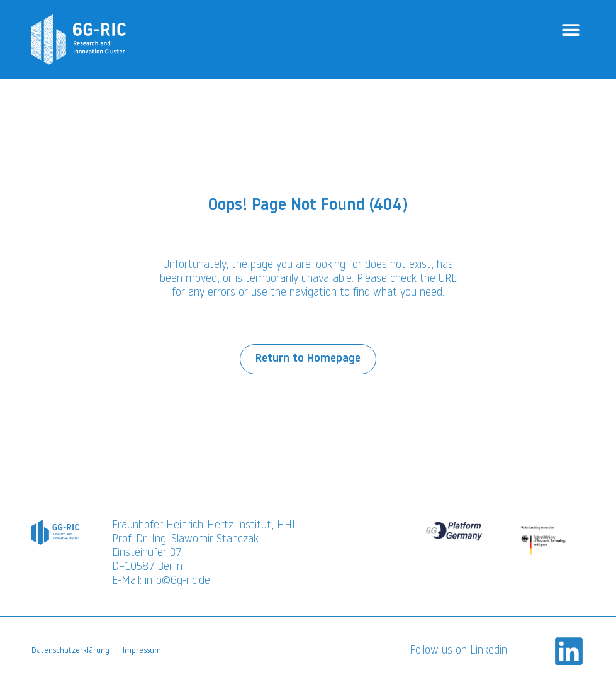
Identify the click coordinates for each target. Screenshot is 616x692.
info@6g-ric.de (177, 587)
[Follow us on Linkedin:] (569, 657)
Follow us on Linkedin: (459, 657)
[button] (570, 30)
